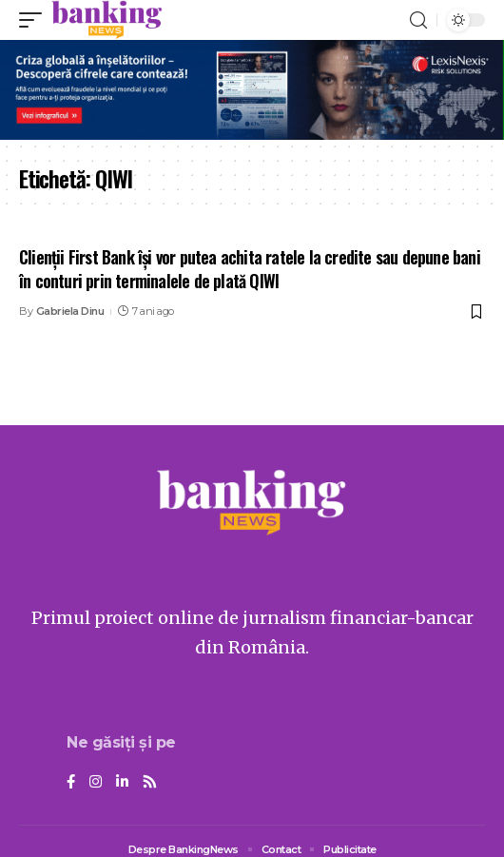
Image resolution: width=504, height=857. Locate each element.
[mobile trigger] (35, 20)
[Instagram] (96, 783)
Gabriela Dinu (70, 311)
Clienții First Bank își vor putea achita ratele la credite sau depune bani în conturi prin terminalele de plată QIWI (250, 269)
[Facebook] (71, 783)
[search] (418, 20)
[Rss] (150, 783)
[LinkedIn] (122, 783)
